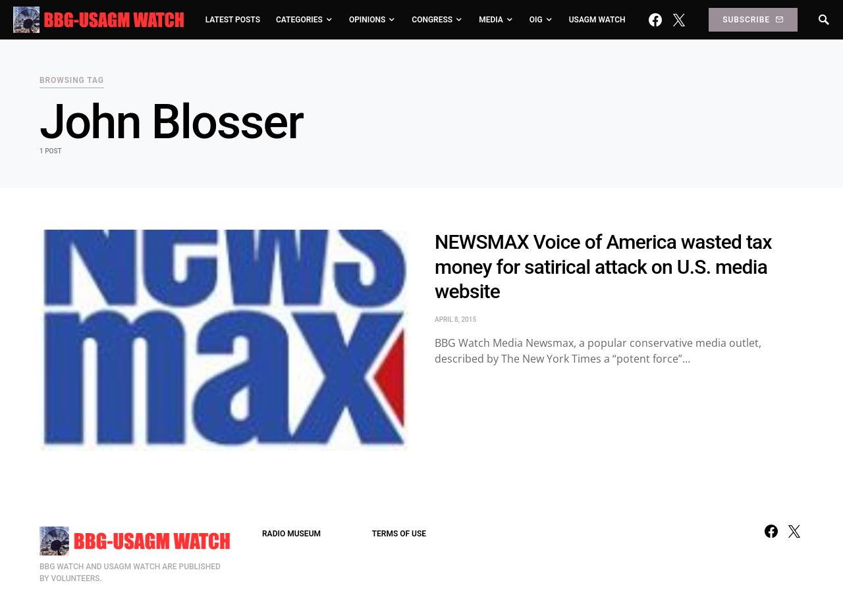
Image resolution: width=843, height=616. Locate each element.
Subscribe (753, 20)
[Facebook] (655, 20)
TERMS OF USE (399, 534)
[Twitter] (679, 20)
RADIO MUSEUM (291, 534)
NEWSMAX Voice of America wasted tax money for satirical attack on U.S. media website (603, 267)
